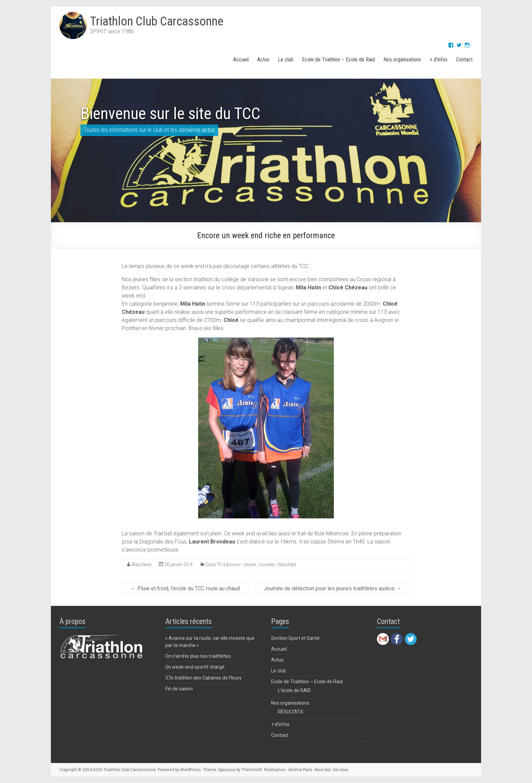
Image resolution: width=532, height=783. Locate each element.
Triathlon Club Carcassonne (157, 21)
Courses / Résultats (277, 565)
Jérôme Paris (300, 770)
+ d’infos (439, 60)
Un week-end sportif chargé (195, 667)
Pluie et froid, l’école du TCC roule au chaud (185, 588)
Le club (286, 60)
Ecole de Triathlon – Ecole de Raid (338, 60)
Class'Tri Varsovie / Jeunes (231, 565)
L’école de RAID (294, 690)
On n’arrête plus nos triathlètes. (198, 656)
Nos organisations (402, 60)
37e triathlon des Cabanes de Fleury (203, 678)
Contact (464, 60)
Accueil (241, 60)
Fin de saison (179, 689)
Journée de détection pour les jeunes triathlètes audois (332, 588)
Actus (263, 60)
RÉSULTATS (291, 712)
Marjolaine (141, 565)
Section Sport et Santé (295, 638)
